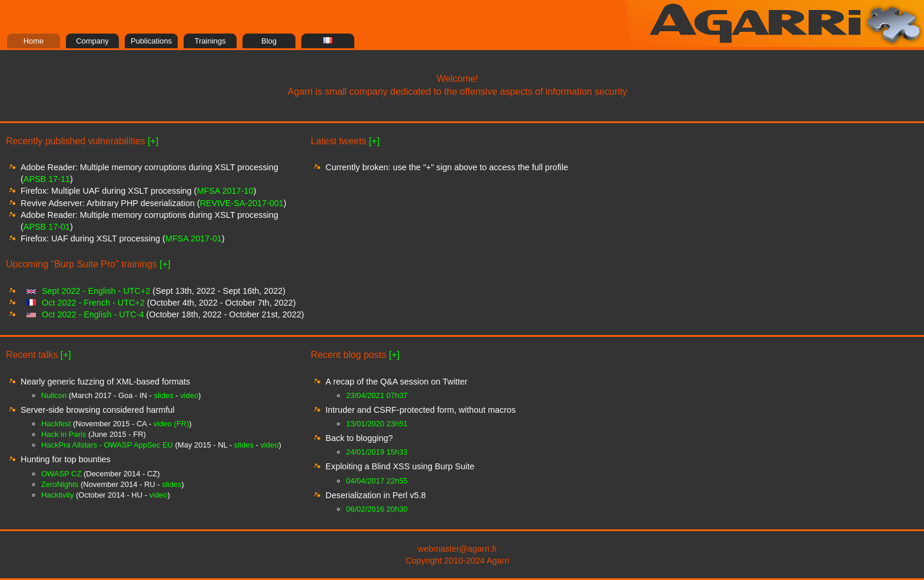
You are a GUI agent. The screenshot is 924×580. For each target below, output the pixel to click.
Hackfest (56, 424)
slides (164, 395)
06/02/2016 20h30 (377, 509)
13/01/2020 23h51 (377, 424)
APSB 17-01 (47, 227)
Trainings (210, 41)
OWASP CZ (61, 474)
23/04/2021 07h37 (377, 395)
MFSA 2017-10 (225, 191)
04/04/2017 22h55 (377, 481)
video (189, 395)
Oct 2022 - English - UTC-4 (93, 314)
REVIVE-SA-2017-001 (241, 203)
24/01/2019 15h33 (377, 452)
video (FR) (171, 424)
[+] (153, 141)
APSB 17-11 (47, 179)
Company (92, 41)
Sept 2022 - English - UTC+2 (96, 291)
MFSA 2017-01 (194, 238)
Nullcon (54, 395)
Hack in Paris (64, 434)
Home (34, 41)
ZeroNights (60, 484)
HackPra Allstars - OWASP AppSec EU (107, 445)
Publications (151, 41)
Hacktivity (57, 495)
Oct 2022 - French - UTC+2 (93, 303)
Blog (269, 41)
